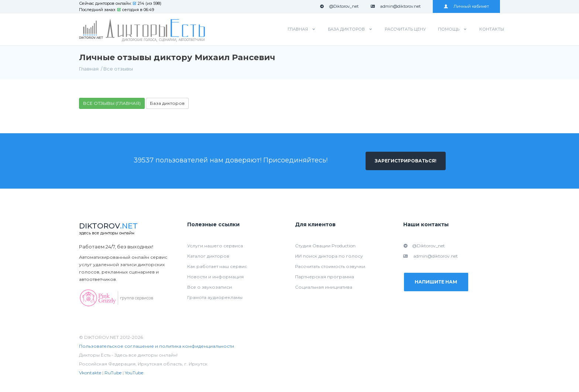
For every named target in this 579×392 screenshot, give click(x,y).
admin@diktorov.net (396, 6)
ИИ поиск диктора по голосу (329, 256)
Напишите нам (436, 282)
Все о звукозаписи (210, 287)
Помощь (449, 29)
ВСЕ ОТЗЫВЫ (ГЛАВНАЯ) (112, 103)
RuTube (113, 373)
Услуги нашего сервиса (215, 246)
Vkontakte (90, 373)
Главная (298, 29)
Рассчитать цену (405, 29)
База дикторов (346, 29)
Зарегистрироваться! (406, 161)
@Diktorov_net (339, 6)
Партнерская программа (325, 277)
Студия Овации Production (325, 246)
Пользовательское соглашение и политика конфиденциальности (157, 346)
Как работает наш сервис (217, 266)
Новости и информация (215, 277)
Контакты (492, 29)
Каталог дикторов (208, 256)
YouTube (134, 373)
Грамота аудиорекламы (215, 297)
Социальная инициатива (324, 287)
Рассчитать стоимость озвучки (330, 266)
